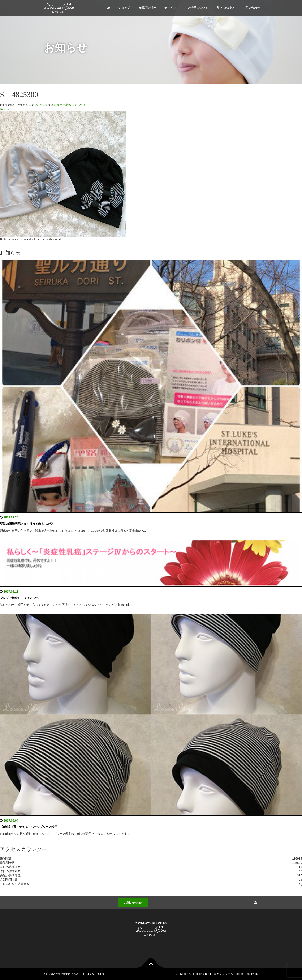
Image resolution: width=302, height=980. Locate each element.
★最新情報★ (147, 8)
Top (107, 8)
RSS (255, 902)
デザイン (170, 8)
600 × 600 (41, 105)
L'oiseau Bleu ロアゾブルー (212, 974)
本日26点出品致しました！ (68, 105)
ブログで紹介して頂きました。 (21, 598)
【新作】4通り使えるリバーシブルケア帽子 (29, 827)
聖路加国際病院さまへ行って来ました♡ (26, 524)
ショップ (124, 8)
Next (5, 109)
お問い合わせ (251, 8)
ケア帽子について (196, 8)
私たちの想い (225, 8)
